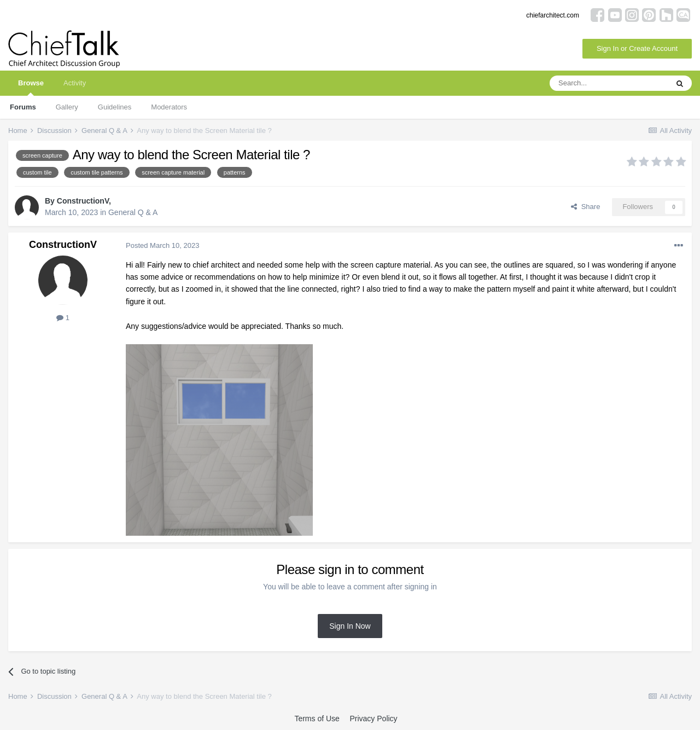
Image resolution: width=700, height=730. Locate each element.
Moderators (169, 107)
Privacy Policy (373, 719)
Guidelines (115, 107)
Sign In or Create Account (637, 48)
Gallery (67, 107)
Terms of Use (317, 719)
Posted (162, 245)
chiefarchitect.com (553, 15)
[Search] (609, 83)
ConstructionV (83, 201)
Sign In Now (350, 626)
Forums (23, 107)
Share (585, 207)
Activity (75, 83)
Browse (31, 87)
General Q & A (133, 212)
